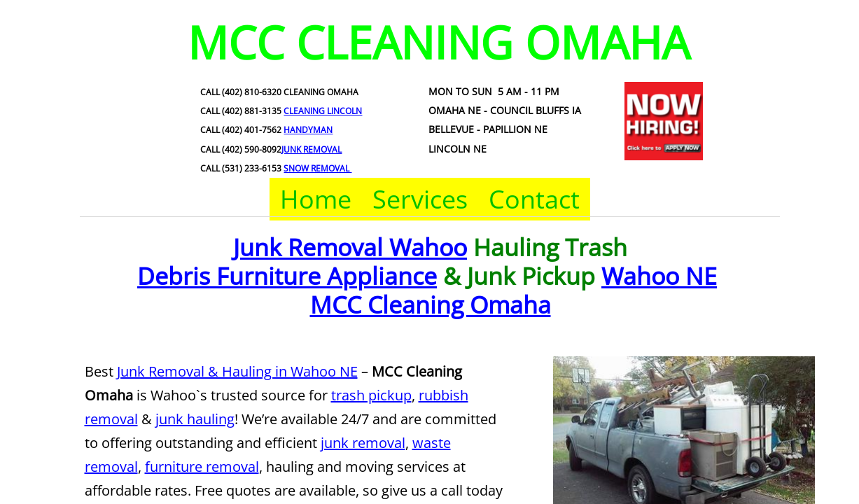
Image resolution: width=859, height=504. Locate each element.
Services (420, 199)
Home (316, 199)
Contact (534, 199)
